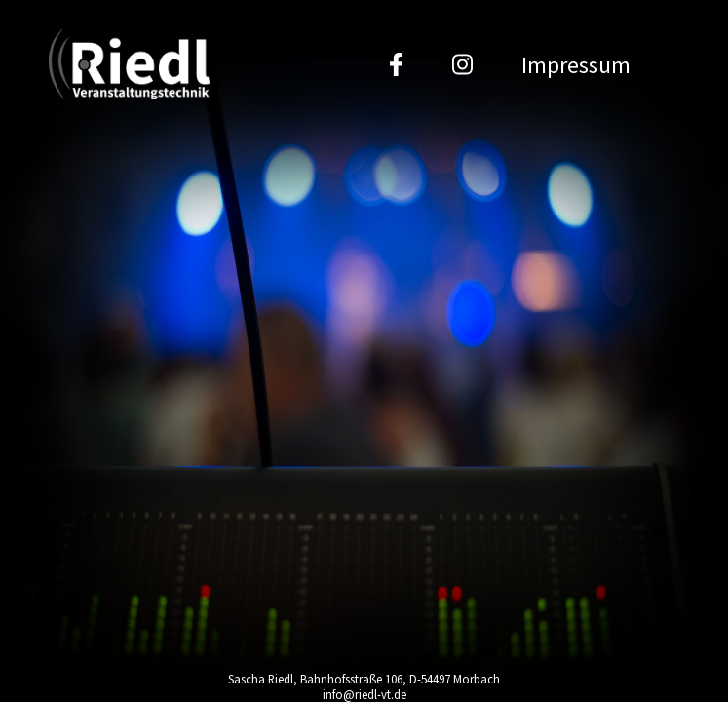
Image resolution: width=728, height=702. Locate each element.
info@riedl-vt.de (364, 694)
